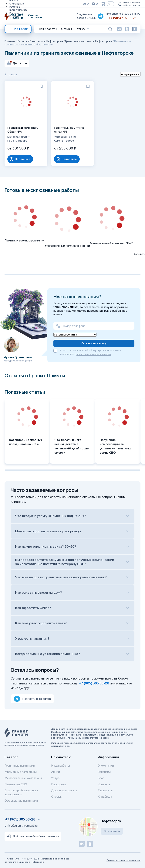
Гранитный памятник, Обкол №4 (24, 129)
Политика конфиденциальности (123, 860)
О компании (17, 4)
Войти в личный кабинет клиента (129, 4)
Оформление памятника (21, 801)
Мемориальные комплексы (23, 778)
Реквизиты (16, 13)
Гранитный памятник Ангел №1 (70, 129)
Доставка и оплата (64, 790)
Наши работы (48, 29)
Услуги (56, 778)
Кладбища (105, 797)
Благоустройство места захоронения (21, 792)
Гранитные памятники (20, 766)
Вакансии (104, 772)
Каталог (18, 29)
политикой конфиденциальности (94, 354)
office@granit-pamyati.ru (21, 826)
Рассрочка (58, 784)
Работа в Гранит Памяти (18, 8)
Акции (56, 772)
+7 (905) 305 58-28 (123, 18)
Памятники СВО (16, 784)
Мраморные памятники (21, 772)
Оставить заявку (94, 343)
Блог (101, 778)
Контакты (104, 784)
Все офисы (112, 831)
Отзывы (14, 16)
